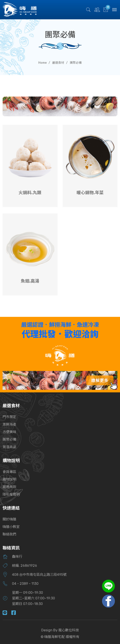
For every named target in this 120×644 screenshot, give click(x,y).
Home (42, 63)
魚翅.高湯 (30, 281)
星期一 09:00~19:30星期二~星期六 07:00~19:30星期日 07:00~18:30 (33, 598)
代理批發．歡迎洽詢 (60, 334)
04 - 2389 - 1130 (25, 584)
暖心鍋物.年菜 (90, 193)
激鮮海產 (9, 424)
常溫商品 (9, 447)
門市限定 (9, 417)
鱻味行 (17, 557)
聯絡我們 (9, 534)
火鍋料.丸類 (30, 193)
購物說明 (9, 479)
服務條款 (9, 487)
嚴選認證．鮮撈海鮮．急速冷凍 (60, 325)
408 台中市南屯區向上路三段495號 (39, 575)
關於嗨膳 (9, 519)
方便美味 (9, 432)
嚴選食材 (58, 63)
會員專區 (9, 472)
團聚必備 (9, 439)
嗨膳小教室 (11, 527)
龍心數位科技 (69, 630)
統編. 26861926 (24, 566)
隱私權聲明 (11, 494)
